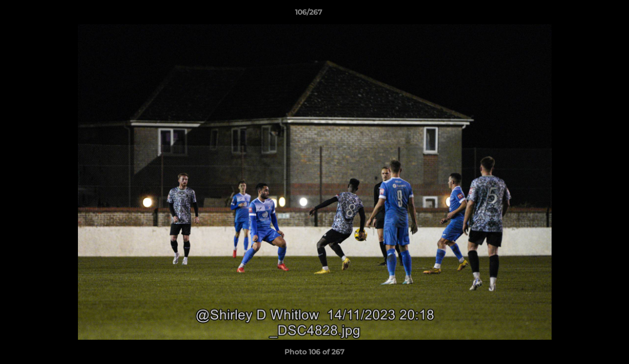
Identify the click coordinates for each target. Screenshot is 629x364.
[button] (586, 15)
